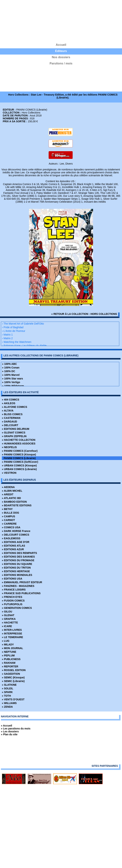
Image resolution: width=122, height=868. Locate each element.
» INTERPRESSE (12, 634)
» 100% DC (9, 371)
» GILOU (7, 612)
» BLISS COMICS (12, 414)
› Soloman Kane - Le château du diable (24, 346)
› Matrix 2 (7, 338)
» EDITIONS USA (12, 579)
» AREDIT (8, 494)
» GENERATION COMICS (17, 608)
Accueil (61, 45)
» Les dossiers (10, 731)
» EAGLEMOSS (11, 538)
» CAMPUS (8, 516)
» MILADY (8, 645)
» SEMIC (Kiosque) (13, 677)
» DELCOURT (10, 425)
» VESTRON (9, 473)
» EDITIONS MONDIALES (17, 575)
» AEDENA (8, 487)
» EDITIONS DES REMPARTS (19, 553)
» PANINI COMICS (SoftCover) (20, 462)
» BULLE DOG (10, 513)
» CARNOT (8, 520)
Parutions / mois (61, 63)
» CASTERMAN (11, 418)
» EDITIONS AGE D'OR (16, 542)
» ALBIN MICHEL (12, 491)
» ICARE (7, 626)
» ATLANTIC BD (11, 498)
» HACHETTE (10, 623)
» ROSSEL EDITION (14, 670)
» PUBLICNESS (11, 659)
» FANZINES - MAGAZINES (18, 586)
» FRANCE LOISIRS (14, 590)
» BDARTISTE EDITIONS (17, 505)
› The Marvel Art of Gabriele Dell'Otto (23, 324)
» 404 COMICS (11, 400)
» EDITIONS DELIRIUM (15, 429)
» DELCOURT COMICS (15, 535)
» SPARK (7, 692)
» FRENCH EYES (12, 597)
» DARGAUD (9, 422)
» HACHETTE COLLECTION (19, 440)
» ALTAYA (8, 411)
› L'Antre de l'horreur (14, 331)
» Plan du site (9, 734)
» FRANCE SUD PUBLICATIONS (21, 593)
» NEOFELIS (9, 447)
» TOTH (6, 696)
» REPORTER (10, 666)
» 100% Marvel (11, 375)
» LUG (6, 641)
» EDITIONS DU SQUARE (17, 564)
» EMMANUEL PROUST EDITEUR (22, 582)
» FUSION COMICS (13, 601)
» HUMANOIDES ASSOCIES (19, 444)
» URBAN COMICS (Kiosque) (19, 465)
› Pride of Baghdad (13, 327)
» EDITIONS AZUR (13, 549)
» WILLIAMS (9, 703)
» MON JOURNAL (12, 648)
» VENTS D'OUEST (13, 699)
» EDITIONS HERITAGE (16, 571)
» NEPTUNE (9, 652)
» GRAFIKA (9, 619)
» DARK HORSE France (16, 531)
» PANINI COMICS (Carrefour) (20, 451)
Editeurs (61, 51)
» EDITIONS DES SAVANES (18, 557)
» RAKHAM (9, 663)
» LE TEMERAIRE (12, 637)
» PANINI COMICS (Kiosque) (19, 455)
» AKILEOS (9, 403)
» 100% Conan (11, 368)
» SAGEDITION (11, 674)
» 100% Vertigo (11, 382)
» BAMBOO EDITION (14, 502)
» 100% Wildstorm (13, 386)
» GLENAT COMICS (14, 433)
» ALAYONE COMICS (14, 407)
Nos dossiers (61, 57)
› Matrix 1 (7, 335)
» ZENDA (7, 707)
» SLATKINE (9, 685)
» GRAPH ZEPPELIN (14, 436)
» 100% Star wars (12, 379)
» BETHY (7, 509)
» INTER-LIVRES (12, 630)
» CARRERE (9, 524)
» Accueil (7, 726)
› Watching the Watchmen (17, 342)
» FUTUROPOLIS (12, 604)
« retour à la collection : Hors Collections (84, 314)
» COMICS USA (11, 527)
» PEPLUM (8, 655)
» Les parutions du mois (16, 729)
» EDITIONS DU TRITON (16, 568)
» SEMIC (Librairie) (13, 681)
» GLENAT (8, 615)
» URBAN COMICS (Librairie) (19, 469)
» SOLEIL (8, 688)
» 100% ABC (9, 364)
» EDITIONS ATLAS (13, 546)
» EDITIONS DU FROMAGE (18, 560)
